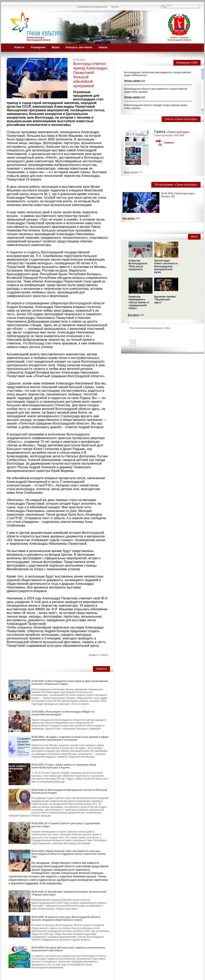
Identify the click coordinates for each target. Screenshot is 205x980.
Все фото (133, 315)
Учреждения (38, 47)
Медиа (56, 47)
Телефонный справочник (92, 7)
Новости (19, 47)
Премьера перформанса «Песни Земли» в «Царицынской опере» (139, 303)
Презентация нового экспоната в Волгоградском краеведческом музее (166, 267)
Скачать (169, 143)
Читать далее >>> (135, 81)
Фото (194, 237)
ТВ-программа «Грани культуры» (176, 185)
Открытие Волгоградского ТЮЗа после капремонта (138, 265)
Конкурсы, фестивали (79, 47)
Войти (115, 7)
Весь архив (131, 172)
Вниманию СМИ (187, 63)
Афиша (103, 47)
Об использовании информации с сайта (150, 328)
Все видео (129, 218)
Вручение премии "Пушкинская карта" (165, 300)
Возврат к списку (98, 655)
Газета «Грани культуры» (181, 119)
